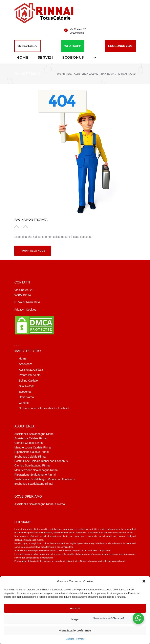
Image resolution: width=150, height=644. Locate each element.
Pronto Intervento (30, 375)
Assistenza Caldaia (31, 369)
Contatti (24, 403)
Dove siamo (26, 397)
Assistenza (26, 364)
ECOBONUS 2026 (120, 46)
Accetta (75, 608)
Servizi (46, 57)
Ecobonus (73, 57)
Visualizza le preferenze (75, 630)
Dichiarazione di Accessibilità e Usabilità (44, 408)
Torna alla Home (33, 251)
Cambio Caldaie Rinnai (29, 443)
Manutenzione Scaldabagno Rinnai (36, 470)
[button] (144, 581)
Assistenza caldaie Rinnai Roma (94, 74)
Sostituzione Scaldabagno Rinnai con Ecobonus (44, 479)
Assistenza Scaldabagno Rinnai (34, 434)
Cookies (70, 639)
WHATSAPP (73, 46)
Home (23, 57)
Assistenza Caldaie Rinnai (31, 438)
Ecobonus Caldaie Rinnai (30, 456)
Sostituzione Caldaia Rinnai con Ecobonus (41, 461)
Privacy (80, 639)
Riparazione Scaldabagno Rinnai (35, 474)
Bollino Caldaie (28, 381)
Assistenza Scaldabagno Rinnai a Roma (40, 504)
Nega (75, 619)
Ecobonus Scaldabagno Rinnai (34, 483)
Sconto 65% (26, 386)
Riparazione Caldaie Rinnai (31, 452)
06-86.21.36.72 (28, 46)
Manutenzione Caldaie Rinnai (33, 447)
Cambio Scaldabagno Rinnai (32, 465)
